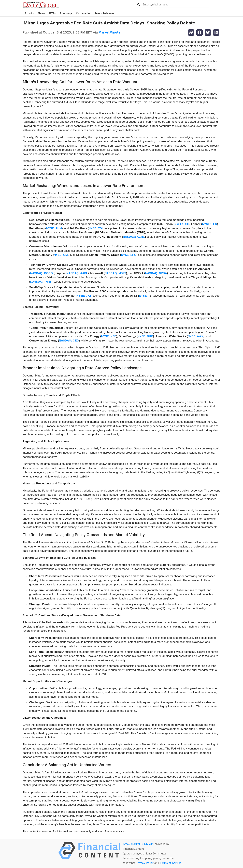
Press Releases (105, 13)
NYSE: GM (61, 255)
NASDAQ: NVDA (156, 273)
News (42, 13)
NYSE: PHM (54, 228)
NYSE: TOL (96, 228)
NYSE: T (145, 296)
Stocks (29, 13)
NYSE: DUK (145, 336)
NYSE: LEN (210, 224)
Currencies (83, 13)
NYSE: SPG (129, 255)
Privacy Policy (145, 863)
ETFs (53, 13)
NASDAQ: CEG (69, 341)
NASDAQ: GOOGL (42, 273)
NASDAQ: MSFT (115, 273)
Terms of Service (171, 863)
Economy (66, 13)
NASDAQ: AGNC (134, 237)
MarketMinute (109, 32)
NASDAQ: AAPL (77, 273)
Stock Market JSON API (138, 844)
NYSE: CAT (84, 296)
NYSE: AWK (196, 336)
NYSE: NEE (109, 336)
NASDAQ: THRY (41, 282)
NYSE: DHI (182, 224)
